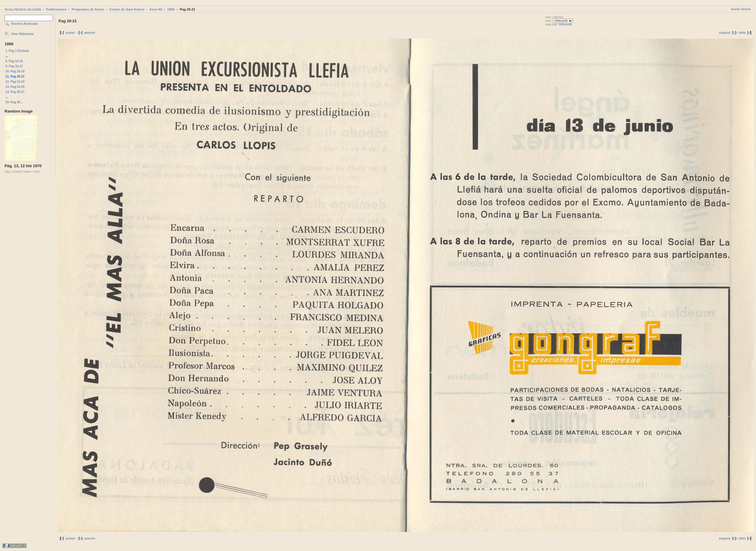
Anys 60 (156, 9)
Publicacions (56, 9)
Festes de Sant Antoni (127, 9)
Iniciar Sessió (741, 9)
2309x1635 (565, 24)
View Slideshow (22, 34)
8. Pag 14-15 (14, 61)
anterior (90, 33)
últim (742, 33)
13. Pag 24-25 (15, 87)
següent (725, 33)
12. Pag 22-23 (15, 82)
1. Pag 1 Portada (17, 51)
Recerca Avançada (24, 24)
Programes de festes (88, 9)
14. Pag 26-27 (15, 92)
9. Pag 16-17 (14, 66)
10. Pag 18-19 (15, 71)
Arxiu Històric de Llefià (23, 9)
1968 (171, 9)
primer (70, 33)
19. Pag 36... (14, 102)
